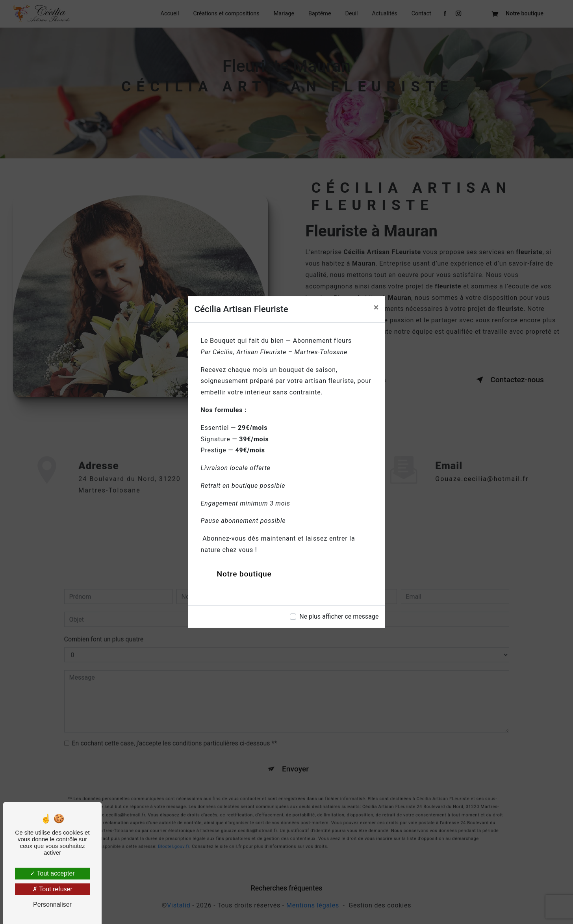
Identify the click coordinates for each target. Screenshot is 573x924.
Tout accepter (52, 873)
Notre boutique (244, 574)
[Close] (376, 307)
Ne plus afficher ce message (339, 616)
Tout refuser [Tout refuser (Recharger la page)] (52, 889)
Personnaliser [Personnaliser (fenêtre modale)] (52, 904)
